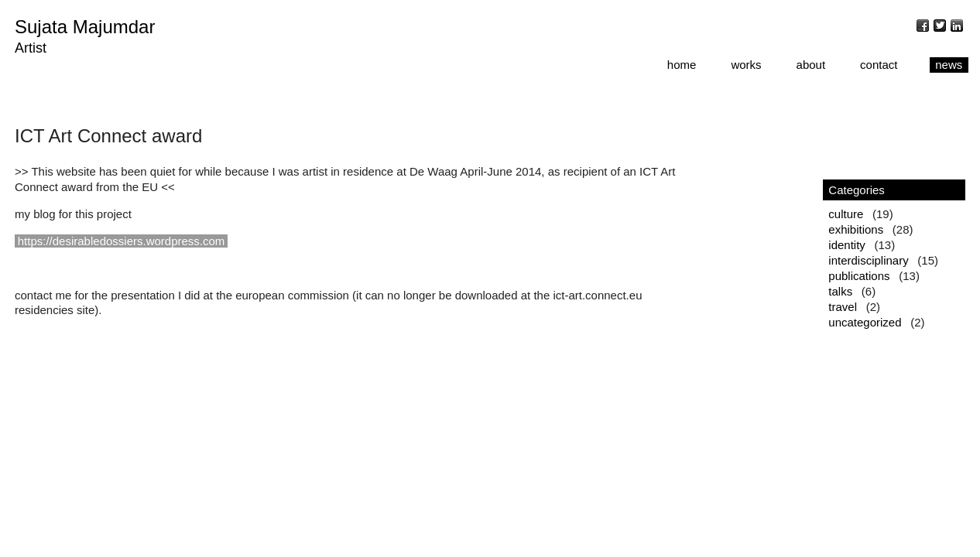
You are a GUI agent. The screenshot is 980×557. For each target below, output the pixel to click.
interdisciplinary (868, 260)
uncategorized (865, 322)
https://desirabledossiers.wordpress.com (122, 241)
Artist (31, 48)
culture (846, 214)
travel (843, 307)
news (949, 65)
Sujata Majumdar (85, 27)
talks (840, 291)
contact (879, 65)
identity (847, 245)
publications (859, 276)
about (811, 65)
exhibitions (856, 229)
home (682, 65)
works (746, 65)
